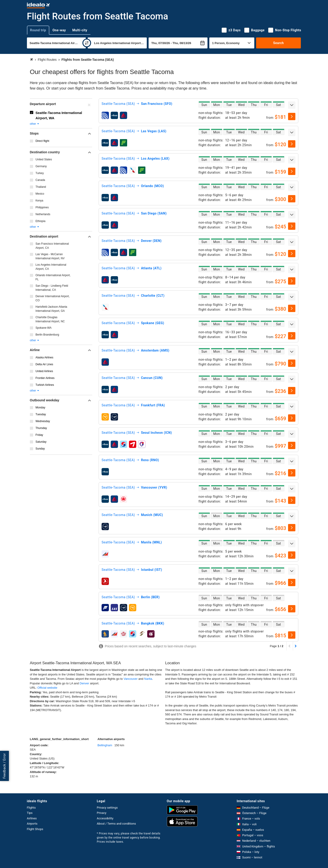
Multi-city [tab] (80, 30)
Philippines (42, 207)
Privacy (102, 813)
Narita (148, 679)
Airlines (32, 818)
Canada (40, 180)
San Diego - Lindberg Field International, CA (52, 288)
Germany (41, 166)
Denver (84, 683)
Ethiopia (41, 221)
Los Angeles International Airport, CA (51, 267)
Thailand (41, 187)
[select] (292, 116)
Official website (47, 688)
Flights (31, 808)
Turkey (40, 173)
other (35, 124)
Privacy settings (107, 808)
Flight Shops (35, 829)
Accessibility (105, 818)
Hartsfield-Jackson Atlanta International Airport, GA (51, 309)
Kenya (39, 201)
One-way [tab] (59, 30)
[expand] (292, 105)
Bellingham (105, 745)
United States (44, 159)
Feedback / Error (4, 766)
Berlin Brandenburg (47, 335)
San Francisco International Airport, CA (52, 246)
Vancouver (130, 679)
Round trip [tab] (38, 30)
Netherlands (43, 214)
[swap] (87, 43)
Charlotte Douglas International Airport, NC (50, 319)
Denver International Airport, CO (53, 298)
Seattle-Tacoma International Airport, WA (59, 115)
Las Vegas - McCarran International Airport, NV (50, 256)
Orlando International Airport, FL (53, 277)
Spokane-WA (44, 328)
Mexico (40, 194)
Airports (32, 824)
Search (279, 43)
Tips (30, 813)
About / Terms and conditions (116, 824)
